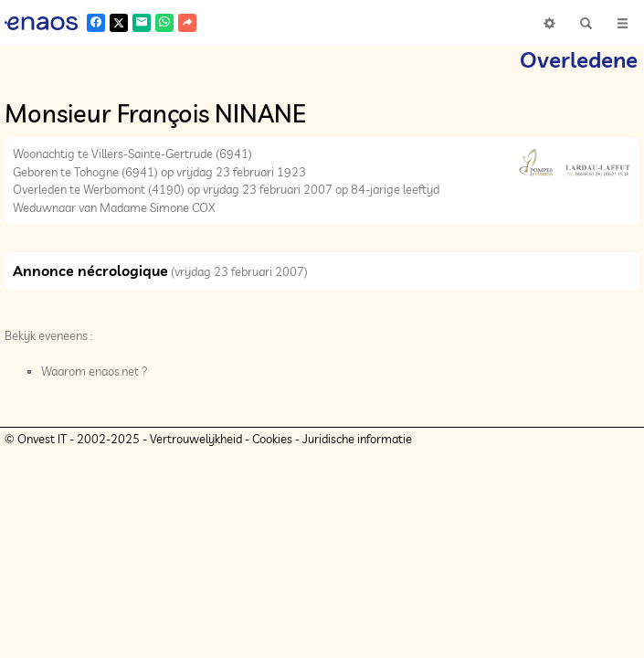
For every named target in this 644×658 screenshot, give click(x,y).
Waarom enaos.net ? (95, 371)
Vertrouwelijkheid (196, 439)
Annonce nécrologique (90, 271)
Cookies (272, 439)
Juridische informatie (357, 439)
